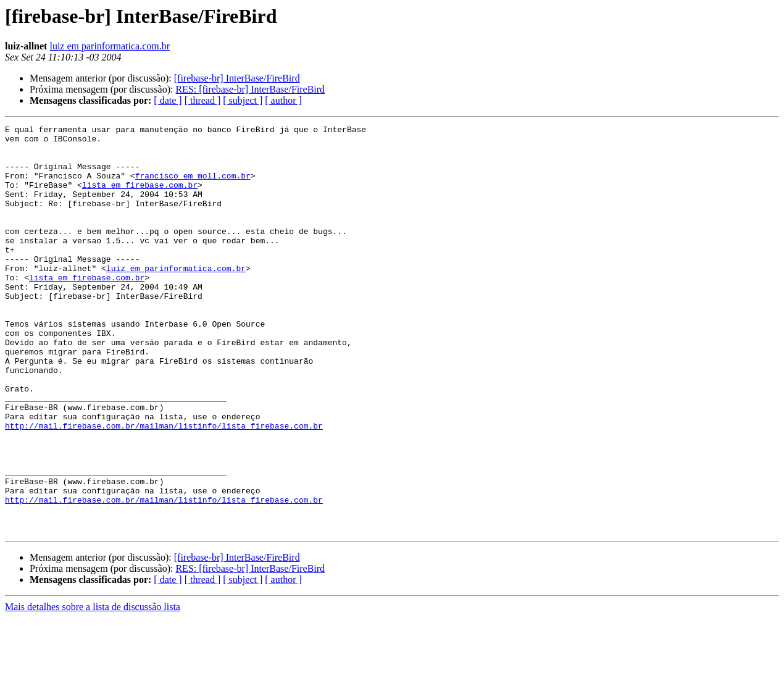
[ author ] (283, 100)
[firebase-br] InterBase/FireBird (237, 78)
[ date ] (168, 100)
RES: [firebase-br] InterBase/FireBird (250, 89)
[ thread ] (203, 100)
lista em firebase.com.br (140, 198)
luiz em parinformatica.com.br (110, 46)
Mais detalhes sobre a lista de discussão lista (93, 688)
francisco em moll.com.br (193, 186)
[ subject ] (243, 100)
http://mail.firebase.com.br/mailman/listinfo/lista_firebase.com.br (164, 487)
